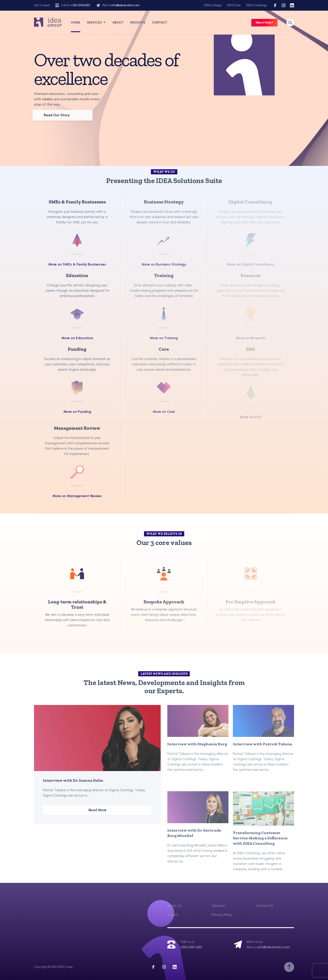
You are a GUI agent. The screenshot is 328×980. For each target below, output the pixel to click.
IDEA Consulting (256, 5)
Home (76, 23)
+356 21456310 (80, 5)
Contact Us (265, 906)
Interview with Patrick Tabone (263, 744)
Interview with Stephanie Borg (197, 744)
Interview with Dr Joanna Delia (73, 780)
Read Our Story (47, 115)
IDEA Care (234, 5)
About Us (174, 906)
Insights (138, 23)
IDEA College (213, 5)
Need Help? (264, 23)
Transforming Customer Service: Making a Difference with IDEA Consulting (260, 838)
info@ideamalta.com (125, 5)
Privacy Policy (222, 915)
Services (94, 23)
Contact (160, 23)
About (118, 23)
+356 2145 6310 (191, 947)
